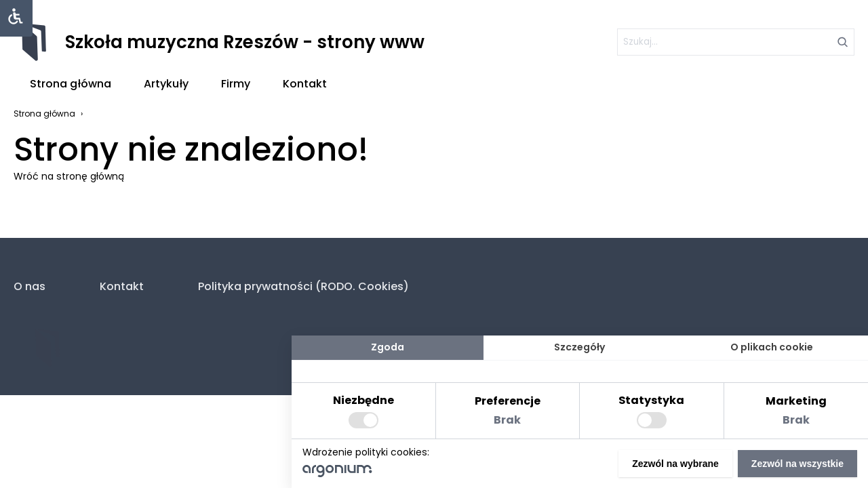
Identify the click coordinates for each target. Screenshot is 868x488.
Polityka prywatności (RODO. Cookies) (303, 286)
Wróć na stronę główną (69, 176)
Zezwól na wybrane (675, 464)
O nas (29, 286)
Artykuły (166, 84)
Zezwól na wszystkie (797, 464)
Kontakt (305, 84)
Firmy (236, 84)
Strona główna (71, 84)
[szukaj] (736, 42)
